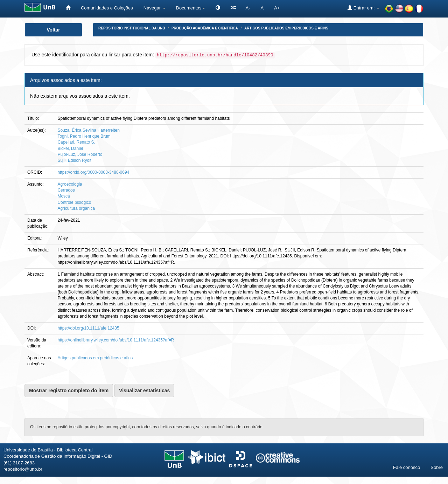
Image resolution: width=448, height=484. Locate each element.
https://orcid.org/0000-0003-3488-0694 (93, 172)
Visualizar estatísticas (144, 390)
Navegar (155, 8)
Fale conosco (407, 467)
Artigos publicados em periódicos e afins (286, 28)
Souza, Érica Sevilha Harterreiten (88, 130)
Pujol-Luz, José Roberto (80, 154)
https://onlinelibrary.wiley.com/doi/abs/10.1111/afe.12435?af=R (116, 340)
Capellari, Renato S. (76, 142)
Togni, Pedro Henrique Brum (84, 136)
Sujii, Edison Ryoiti (75, 160)
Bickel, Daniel (70, 148)
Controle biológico (74, 202)
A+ (277, 8)
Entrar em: (363, 8)
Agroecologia (70, 184)
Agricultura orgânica (76, 208)
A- (248, 8)
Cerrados (66, 190)
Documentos (191, 8)
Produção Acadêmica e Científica (205, 28)
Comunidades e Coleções (107, 8)
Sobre (437, 467)
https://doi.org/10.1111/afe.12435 (88, 328)
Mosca (64, 196)
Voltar (53, 30)
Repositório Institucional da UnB (132, 28)
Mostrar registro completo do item (69, 390)
